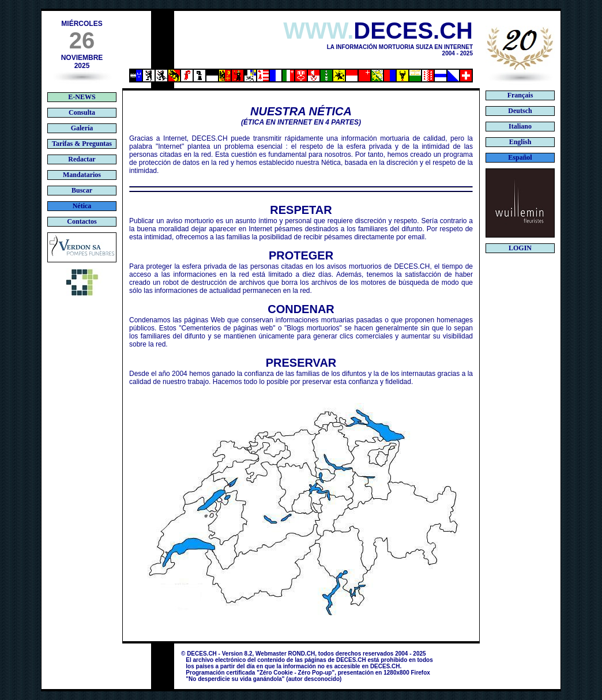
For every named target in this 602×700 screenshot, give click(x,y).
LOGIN (520, 248)
